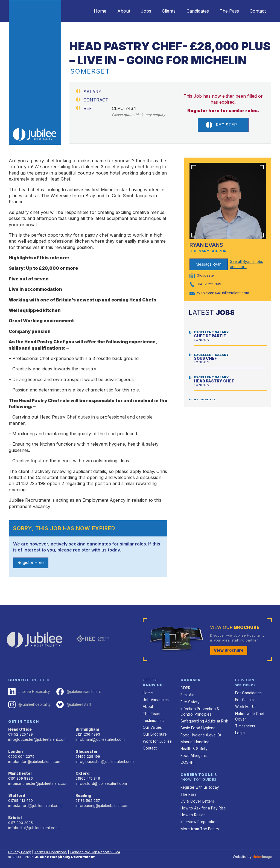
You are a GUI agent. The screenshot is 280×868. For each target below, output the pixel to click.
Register (221, 125)
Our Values (152, 726)
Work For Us (245, 706)
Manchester (20, 772)
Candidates (192, 11)
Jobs (135, 11)
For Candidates (248, 693)
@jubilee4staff (72, 704)
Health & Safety (194, 746)
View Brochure (228, 651)
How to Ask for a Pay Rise (202, 804)
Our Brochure (154, 733)
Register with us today (199, 784)
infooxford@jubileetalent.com (100, 782)
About (111, 11)
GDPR (185, 688)
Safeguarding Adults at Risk (204, 720)
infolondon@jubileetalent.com (33, 760)
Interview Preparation (198, 818)
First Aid (187, 695)
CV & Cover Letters (197, 798)
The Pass (226, 11)
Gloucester (86, 750)
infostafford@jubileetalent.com (34, 803)
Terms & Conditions (52, 847)
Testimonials (153, 720)
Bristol (14, 815)
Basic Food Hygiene (197, 727)
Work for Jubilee (157, 740)
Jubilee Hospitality (28, 692)
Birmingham (87, 729)
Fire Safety (190, 702)
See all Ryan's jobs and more (246, 264)
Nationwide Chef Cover (249, 716)
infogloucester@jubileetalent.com (36, 738)
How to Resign (192, 811)
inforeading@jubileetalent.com (101, 803)
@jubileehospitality (29, 704)
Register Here (32, 563)
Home (85, 11)
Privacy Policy (20, 847)
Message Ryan (209, 264)
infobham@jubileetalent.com (99, 738)
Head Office (20, 729)
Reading (83, 793)
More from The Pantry (199, 824)
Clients (161, 11)
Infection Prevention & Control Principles (199, 711)
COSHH (187, 760)
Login (240, 732)
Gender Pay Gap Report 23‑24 (98, 847)
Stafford (16, 793)
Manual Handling (194, 740)
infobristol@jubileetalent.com (33, 825)
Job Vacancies (155, 700)
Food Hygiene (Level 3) (200, 733)
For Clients (244, 700)
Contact (257, 11)
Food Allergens (193, 753)
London (15, 750)
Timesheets (245, 725)
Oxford (82, 772)
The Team (151, 713)
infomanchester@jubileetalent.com (37, 782)
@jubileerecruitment (77, 692)
